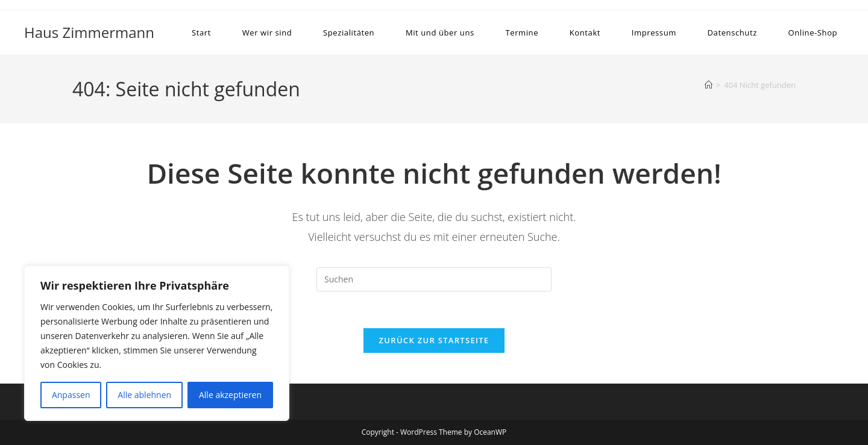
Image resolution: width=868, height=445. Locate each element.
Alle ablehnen (144, 395)
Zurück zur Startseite (434, 340)
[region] (157, 343)
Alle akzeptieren (230, 395)
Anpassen (71, 395)
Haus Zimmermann (89, 32)
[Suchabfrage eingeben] (434, 279)
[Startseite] (709, 85)
